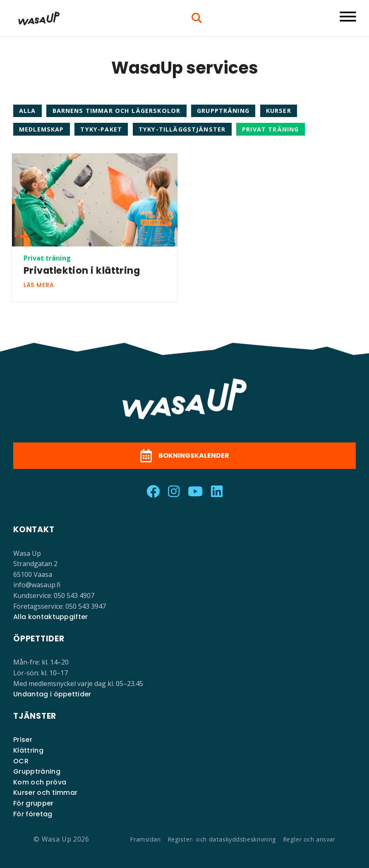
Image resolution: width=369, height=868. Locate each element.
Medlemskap (42, 129)
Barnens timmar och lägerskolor (117, 111)
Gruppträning (223, 111)
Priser (23, 740)
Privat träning (270, 129)
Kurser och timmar (45, 793)
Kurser (279, 111)
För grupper (34, 803)
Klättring (28, 750)
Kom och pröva (40, 782)
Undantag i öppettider (52, 694)
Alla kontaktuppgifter (51, 617)
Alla (28, 111)
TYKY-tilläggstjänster (182, 129)
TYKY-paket (101, 129)
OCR (21, 761)
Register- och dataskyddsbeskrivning (222, 839)
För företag (33, 814)
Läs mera (39, 285)
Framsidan (145, 839)
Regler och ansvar (309, 839)
